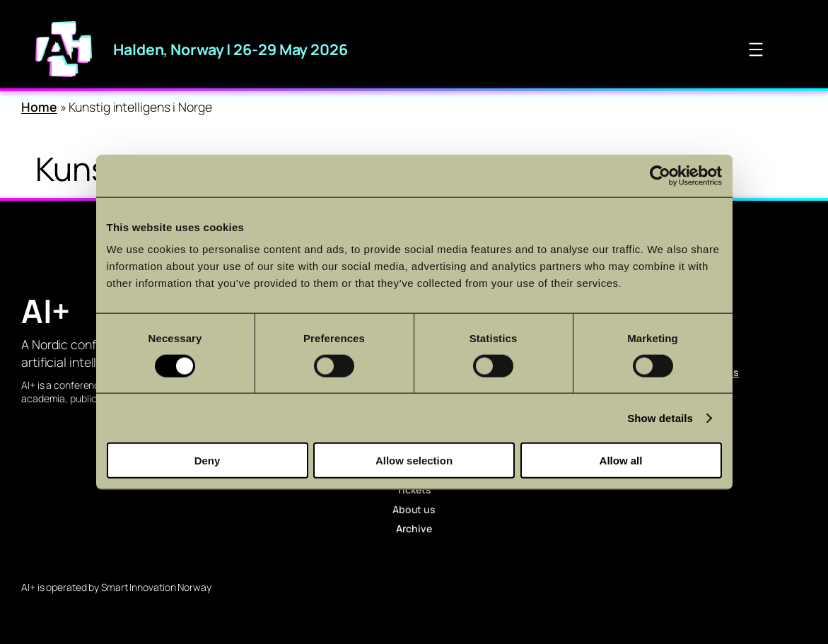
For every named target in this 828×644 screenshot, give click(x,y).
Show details (660, 417)
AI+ (46, 311)
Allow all (621, 461)
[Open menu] (756, 49)
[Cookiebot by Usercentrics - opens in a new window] (660, 175)
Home (39, 107)
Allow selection (414, 461)
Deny (208, 461)
